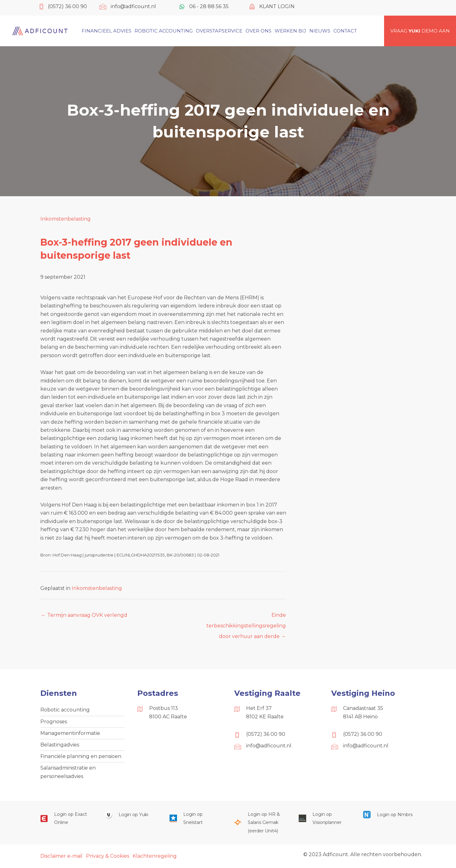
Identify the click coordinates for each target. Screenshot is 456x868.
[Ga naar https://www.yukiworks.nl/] (131, 815)
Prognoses (54, 722)
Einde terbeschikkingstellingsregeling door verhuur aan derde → (246, 617)
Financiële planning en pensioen (81, 757)
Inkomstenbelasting (66, 219)
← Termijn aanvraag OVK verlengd (84, 615)
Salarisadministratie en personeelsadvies (68, 773)
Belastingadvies (60, 745)
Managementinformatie (70, 733)
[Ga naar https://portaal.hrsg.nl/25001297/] (260, 823)
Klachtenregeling (155, 857)
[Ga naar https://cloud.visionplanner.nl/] (325, 819)
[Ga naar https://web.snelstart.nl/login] (195, 819)
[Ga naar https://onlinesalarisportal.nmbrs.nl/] (389, 815)
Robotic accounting (65, 710)
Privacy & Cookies (108, 857)
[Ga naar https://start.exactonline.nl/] (66, 819)
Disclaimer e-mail (61, 857)
